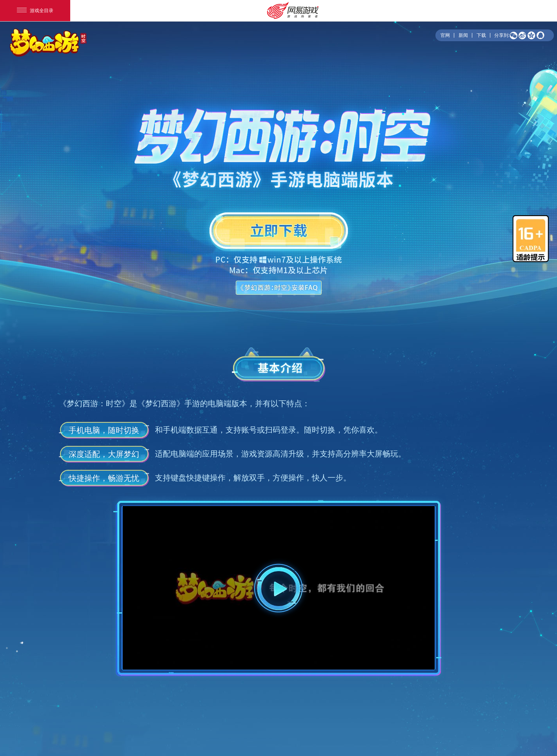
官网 (445, 35)
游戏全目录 (35, 11)
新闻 (463, 35)
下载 (481, 35)
